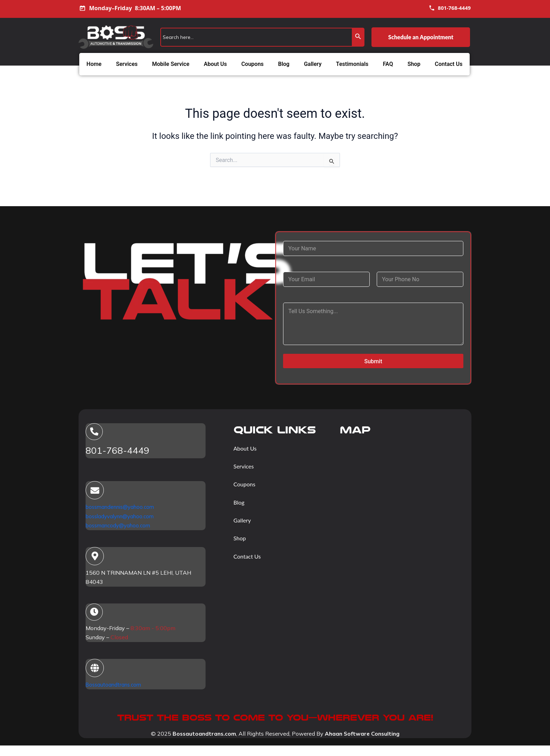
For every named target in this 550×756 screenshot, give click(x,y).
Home (94, 64)
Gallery (313, 64)
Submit (373, 361)
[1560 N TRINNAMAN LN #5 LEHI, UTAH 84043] (402, 482)
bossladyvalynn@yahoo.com (123, 517)
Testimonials (352, 64)
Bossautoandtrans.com (115, 687)
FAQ (388, 64)
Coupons (253, 64)
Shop (414, 64)
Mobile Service (170, 64)
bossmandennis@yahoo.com (123, 508)
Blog (284, 64)
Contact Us (449, 64)
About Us (215, 64)
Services (127, 64)
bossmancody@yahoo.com (120, 526)
